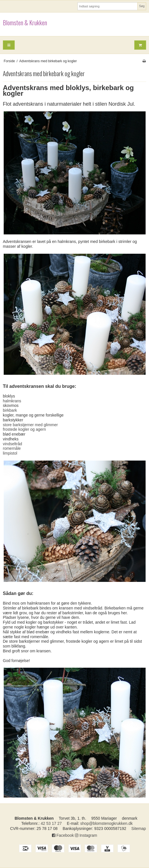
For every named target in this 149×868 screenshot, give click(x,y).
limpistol (10, 453)
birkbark (10, 410)
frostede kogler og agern (24, 429)
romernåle (12, 448)
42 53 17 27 (51, 823)
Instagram (86, 835)
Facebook (63, 835)
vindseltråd (12, 444)
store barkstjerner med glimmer (30, 425)
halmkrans (12, 401)
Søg (142, 6)
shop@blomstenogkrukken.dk (107, 823)
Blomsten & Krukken (25, 23)
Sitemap (139, 829)
